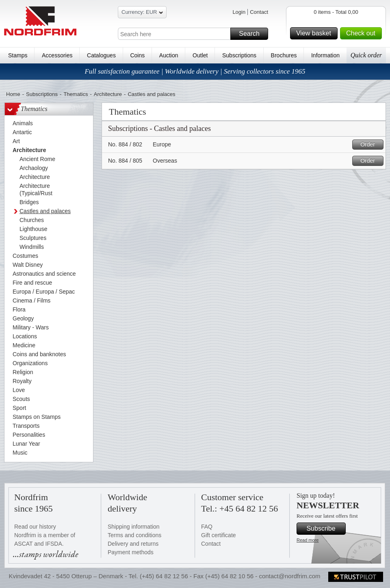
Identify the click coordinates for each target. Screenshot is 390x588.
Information (325, 55)
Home (13, 94)
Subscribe (325, 529)
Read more (308, 540)
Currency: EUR (142, 13)
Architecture (108, 94)
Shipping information (134, 527)
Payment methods (131, 552)
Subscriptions (239, 55)
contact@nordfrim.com (289, 576)
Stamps (18, 55)
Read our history (35, 527)
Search (252, 34)
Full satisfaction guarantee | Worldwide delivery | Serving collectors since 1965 (195, 71)
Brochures (284, 55)
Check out (363, 33)
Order (371, 145)
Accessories (57, 55)
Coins (137, 55)
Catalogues (101, 55)
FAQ (207, 527)
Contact (259, 12)
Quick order (366, 55)
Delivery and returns (133, 544)
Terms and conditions (134, 535)
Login (239, 12)
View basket (316, 33)
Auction (169, 55)
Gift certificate (219, 535)
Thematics (76, 94)
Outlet (200, 55)
